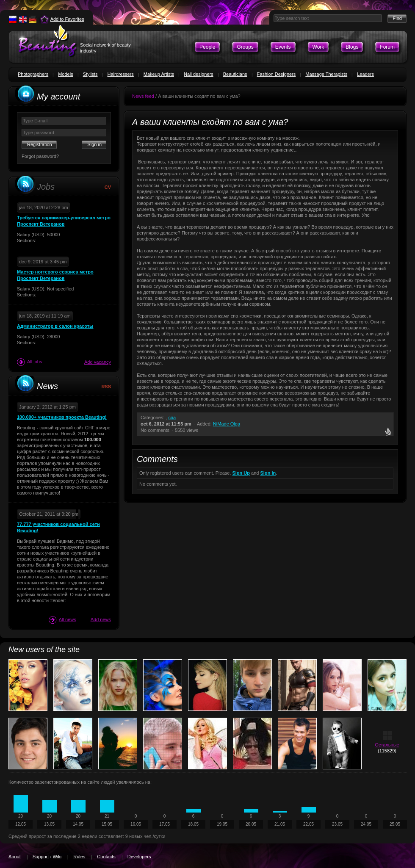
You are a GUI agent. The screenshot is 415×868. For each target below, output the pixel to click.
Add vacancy (98, 362)
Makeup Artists (159, 74)
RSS (106, 387)
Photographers (33, 74)
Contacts (106, 857)
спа (172, 417)
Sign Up (241, 473)
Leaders (365, 74)
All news (62, 620)
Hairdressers (120, 74)
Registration (40, 144)
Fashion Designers (277, 74)
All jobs (29, 362)
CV (108, 187)
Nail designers (199, 74)
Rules (79, 857)
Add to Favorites (67, 19)
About (15, 857)
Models (65, 74)
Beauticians (235, 74)
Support (41, 857)
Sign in (268, 473)
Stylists (90, 74)
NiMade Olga (227, 424)
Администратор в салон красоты (55, 326)
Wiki (57, 857)
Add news (101, 619)
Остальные (387, 745)
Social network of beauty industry (105, 48)
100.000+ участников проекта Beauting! (62, 417)
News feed (143, 96)
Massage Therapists (326, 74)
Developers (139, 857)
